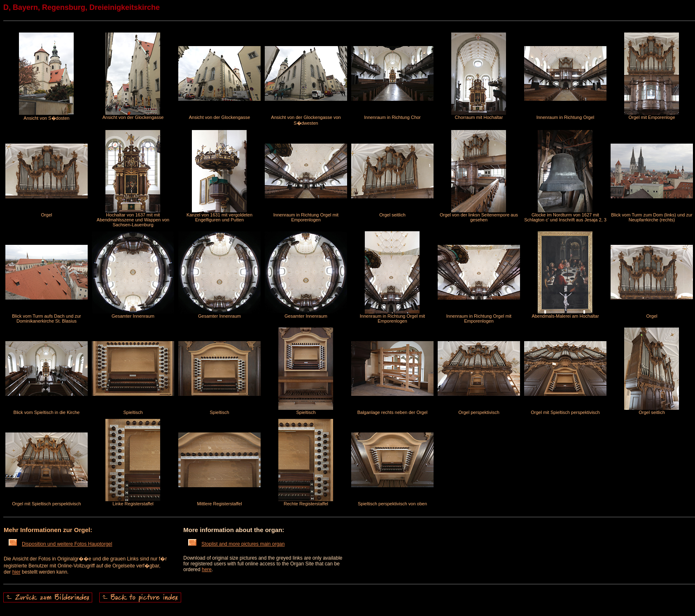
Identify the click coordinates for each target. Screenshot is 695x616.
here (207, 570)
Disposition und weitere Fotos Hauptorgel (60, 544)
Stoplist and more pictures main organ (236, 544)
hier (16, 572)
